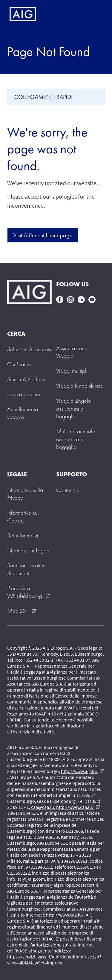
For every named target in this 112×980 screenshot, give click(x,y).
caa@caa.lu (43, 807)
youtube (92, 300)
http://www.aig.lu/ (82, 771)
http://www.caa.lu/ (78, 807)
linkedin (81, 300)
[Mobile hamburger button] (95, 14)
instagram (70, 300)
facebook (60, 300)
